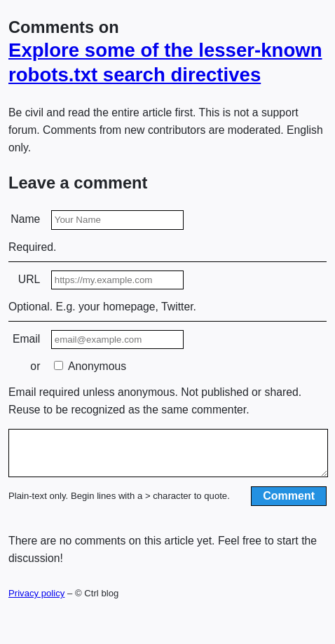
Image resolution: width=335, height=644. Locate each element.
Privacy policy (36, 602)
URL (29, 279)
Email (26, 339)
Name (25, 219)
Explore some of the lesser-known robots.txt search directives (165, 62)
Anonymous (90, 366)
